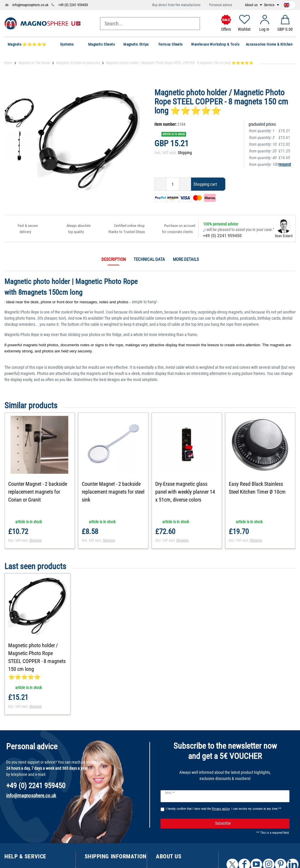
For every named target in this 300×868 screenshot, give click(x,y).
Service (270, 5)
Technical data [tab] (149, 259)
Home (8, 63)
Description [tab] (114, 259)
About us (252, 5)
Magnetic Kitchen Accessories (78, 63)
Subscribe (250, 824)
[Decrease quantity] (160, 184)
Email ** (170, 793)
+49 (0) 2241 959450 (73, 5)
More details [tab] (186, 259)
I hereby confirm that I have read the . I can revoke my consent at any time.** (224, 809)
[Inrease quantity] (185, 184)
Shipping (185, 153)
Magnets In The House (34, 63)
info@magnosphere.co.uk (30, 5)
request (285, 164)
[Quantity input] (173, 184)
